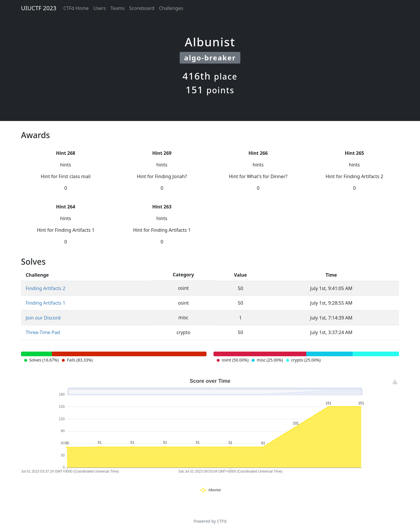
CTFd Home (76, 8)
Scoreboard (142, 8)
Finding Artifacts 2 (45, 288)
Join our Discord (43, 318)
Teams (118, 8)
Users (100, 8)
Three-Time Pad (43, 332)
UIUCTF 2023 (39, 8)
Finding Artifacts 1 (45, 303)
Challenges (171, 8)
